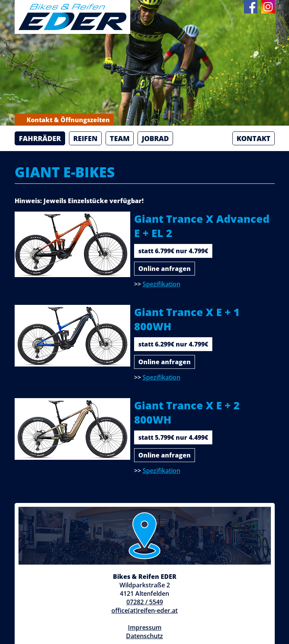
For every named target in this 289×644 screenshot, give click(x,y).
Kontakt (254, 138)
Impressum (145, 627)
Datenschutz (144, 636)
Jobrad (155, 138)
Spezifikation (161, 284)
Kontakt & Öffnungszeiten (64, 120)
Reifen (85, 138)
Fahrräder (40, 138)
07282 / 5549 (145, 602)
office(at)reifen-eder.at (144, 610)
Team (120, 138)
